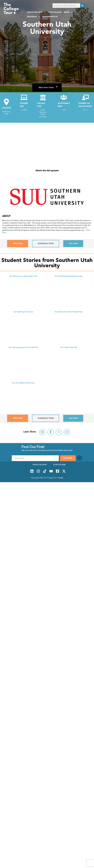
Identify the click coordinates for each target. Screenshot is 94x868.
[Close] (80, 458)
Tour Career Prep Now (69, 347)
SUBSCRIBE (68, 458)
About (68, 12)
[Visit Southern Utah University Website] (42, 432)
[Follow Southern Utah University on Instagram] (67, 432)
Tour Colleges (55, 12)
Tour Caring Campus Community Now (23, 347)
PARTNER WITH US (50, 17)
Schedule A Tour (46, 244)
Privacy (61, 478)
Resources (34, 17)
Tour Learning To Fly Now (23, 312)
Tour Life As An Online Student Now (69, 312)
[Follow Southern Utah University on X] (59, 432)
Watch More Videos (48, 86)
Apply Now (18, 244)
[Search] (82, 6)
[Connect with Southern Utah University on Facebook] (51, 432)
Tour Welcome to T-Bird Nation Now (23, 276)
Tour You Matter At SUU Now (23, 383)
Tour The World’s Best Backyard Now (69, 276)
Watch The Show (36, 12)
